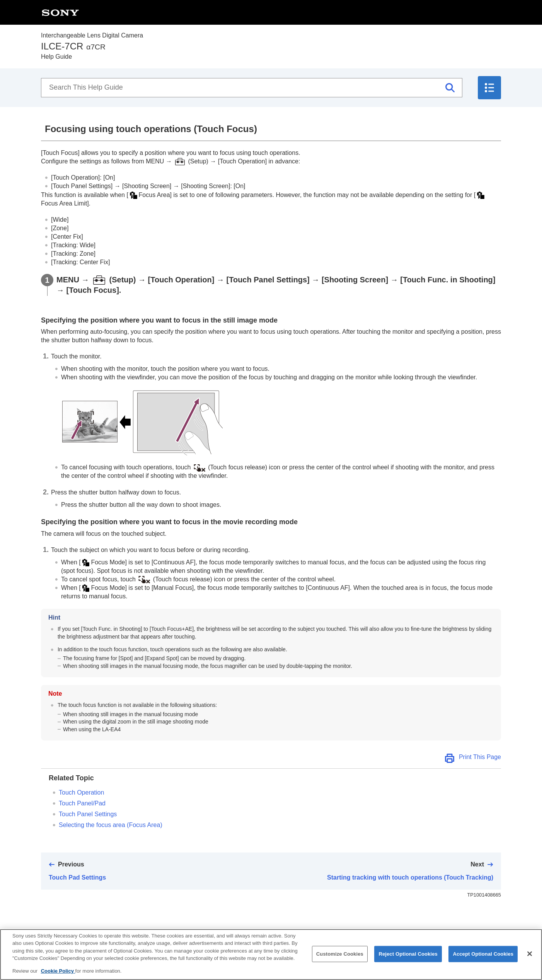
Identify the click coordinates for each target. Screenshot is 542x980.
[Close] (530, 961)
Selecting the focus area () (111, 825)
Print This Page (480, 757)
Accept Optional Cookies (483, 961)
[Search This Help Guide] (252, 88)
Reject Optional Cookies (408, 961)
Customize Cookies (340, 961)
